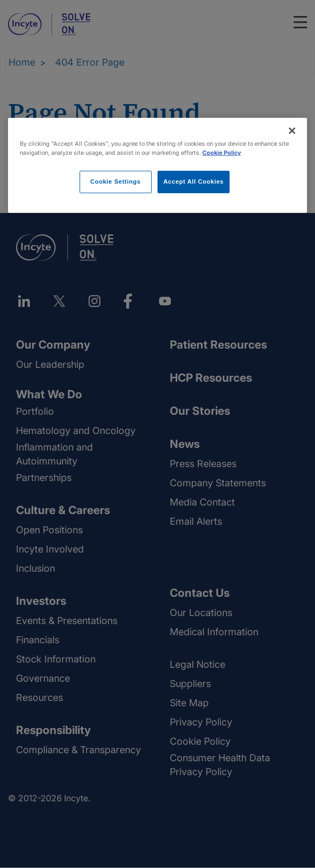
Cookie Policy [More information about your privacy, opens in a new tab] (222, 153)
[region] (158, 165)
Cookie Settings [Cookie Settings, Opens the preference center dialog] (116, 182)
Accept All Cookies (194, 182)
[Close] (292, 131)
